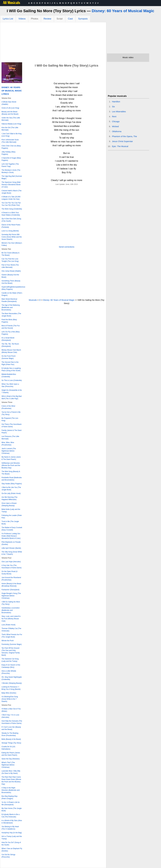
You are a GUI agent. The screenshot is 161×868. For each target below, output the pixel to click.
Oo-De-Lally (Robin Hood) (11, 493)
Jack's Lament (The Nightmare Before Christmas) (9, 451)
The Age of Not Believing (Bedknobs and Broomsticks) (11, 307)
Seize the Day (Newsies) (11, 759)
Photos (35, 19)
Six (113, 107)
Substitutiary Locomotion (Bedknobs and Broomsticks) (11, 610)
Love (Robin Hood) (8, 625)
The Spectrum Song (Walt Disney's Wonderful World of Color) (11, 185)
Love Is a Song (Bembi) (10, 231)
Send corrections (67, 247)
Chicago (116, 121)
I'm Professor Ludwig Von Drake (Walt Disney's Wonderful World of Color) (11, 536)
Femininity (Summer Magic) (12, 644)
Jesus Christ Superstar (122, 141)
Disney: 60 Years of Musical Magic (123, 11)
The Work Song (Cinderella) (12, 209)
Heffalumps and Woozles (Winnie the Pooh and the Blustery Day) (11, 465)
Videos (22, 19)
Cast (70, 19)
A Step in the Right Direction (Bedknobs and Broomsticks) (11, 790)
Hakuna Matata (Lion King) (11, 124)
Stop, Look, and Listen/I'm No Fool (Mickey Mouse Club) (11, 619)
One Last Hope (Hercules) (11, 562)
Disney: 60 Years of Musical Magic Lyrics (12, 91)
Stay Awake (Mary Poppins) (12, 484)
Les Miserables (119, 111)
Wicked (115, 126)
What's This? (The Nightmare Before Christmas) (8, 765)
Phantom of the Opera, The (125, 136)
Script (60, 19)
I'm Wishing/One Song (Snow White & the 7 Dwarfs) (10, 699)
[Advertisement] (53, 43)
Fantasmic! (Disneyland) (10, 590)
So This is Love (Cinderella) (12, 380)
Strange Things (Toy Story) (11, 743)
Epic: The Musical (120, 146)
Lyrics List (8, 19)
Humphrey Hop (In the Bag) (12, 833)
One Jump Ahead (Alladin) (11, 271)
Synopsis (83, 19)
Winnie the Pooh (8, 641)
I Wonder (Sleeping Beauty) (12, 683)
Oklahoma (117, 131)
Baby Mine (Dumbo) (9, 693)
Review (47, 19)
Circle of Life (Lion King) (10, 108)
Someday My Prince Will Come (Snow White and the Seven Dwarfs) (12, 237)
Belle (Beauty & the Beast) (11, 739)
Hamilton (116, 102)
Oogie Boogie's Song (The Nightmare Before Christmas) (11, 596)
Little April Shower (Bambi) (11, 548)
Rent (114, 116)
